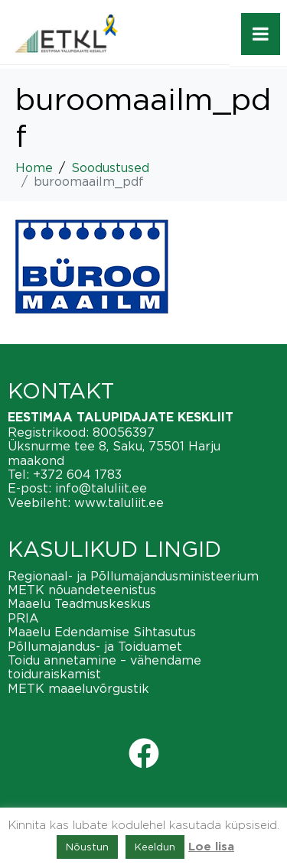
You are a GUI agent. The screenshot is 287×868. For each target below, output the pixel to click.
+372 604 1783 (77, 474)
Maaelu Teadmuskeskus (79, 603)
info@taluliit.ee (101, 488)
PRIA (23, 618)
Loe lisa (211, 847)
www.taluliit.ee (119, 502)
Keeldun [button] (155, 847)
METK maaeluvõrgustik (78, 688)
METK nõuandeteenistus (82, 590)
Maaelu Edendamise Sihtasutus (102, 632)
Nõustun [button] (87, 847)
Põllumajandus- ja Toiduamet (95, 646)
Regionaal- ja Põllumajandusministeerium (133, 576)
